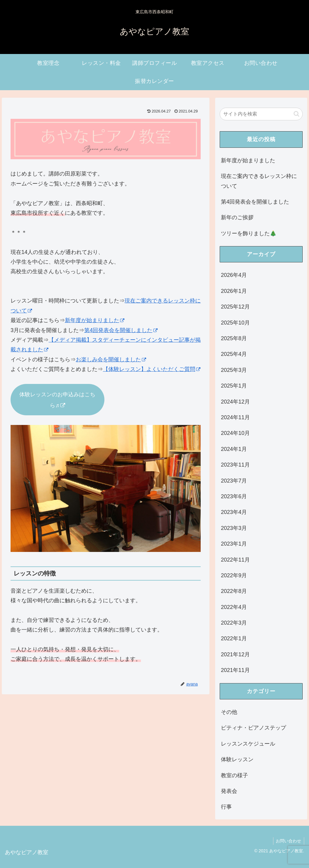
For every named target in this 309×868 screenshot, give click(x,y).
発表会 (229, 791)
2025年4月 (234, 354)
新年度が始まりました (95, 320)
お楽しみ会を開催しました (111, 360)
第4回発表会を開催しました (121, 330)
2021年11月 (235, 670)
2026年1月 (234, 291)
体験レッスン (237, 759)
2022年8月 (234, 591)
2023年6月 (234, 496)
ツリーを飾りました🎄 (249, 233)
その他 (229, 712)
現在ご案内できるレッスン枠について (259, 181)
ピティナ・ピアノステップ (253, 728)
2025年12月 (235, 307)
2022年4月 (234, 607)
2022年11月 (235, 560)
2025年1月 (234, 386)
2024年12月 (235, 402)
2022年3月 (234, 623)
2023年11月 (235, 465)
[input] (261, 114)
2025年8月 (234, 338)
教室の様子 (234, 775)
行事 (226, 807)
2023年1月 (234, 544)
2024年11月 (235, 417)
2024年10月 (235, 433)
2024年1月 (234, 449)
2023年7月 (234, 481)
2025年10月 (235, 323)
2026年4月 (234, 275)
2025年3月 (234, 370)
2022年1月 (234, 638)
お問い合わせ (288, 841)
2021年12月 (235, 654)
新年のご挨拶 (237, 217)
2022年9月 (234, 575)
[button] (296, 114)
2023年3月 (234, 528)
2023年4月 (234, 512)
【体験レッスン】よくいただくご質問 (152, 369)
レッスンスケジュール (248, 744)
